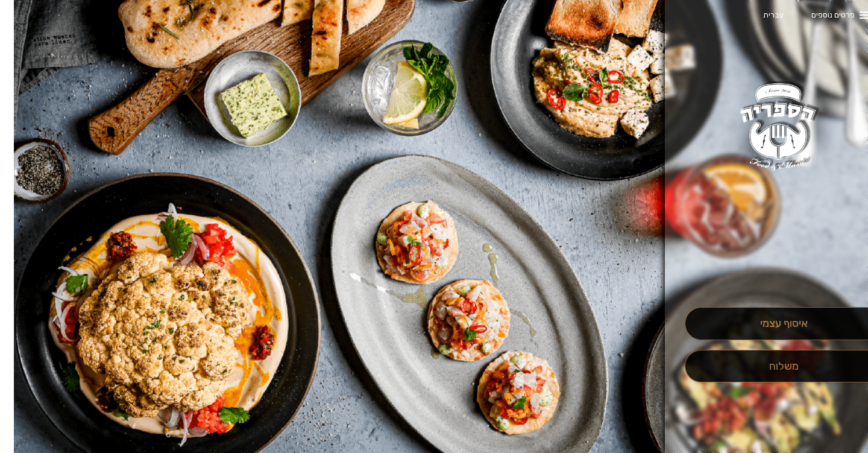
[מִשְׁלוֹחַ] (769, 366)
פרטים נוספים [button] (819, 15)
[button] (770, 273)
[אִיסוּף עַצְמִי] (769, 324)
